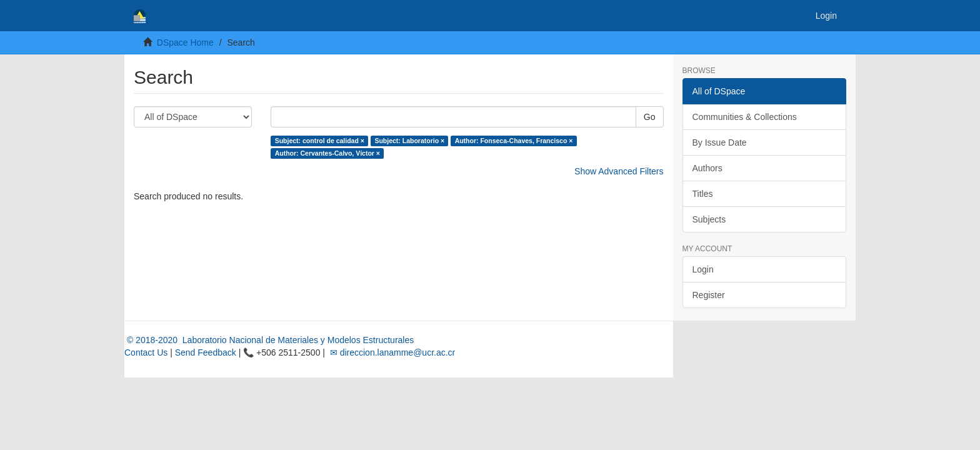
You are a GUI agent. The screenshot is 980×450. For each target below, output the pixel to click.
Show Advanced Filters (619, 171)
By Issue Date (720, 142)
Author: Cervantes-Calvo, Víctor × (327, 153)
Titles (703, 194)
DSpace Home (185, 42)
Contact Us (146, 352)
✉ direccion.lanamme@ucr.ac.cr (391, 352)
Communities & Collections (745, 117)
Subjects (709, 219)
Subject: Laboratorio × (409, 141)
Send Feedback (206, 352)
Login (703, 269)
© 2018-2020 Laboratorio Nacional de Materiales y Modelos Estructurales (269, 340)
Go (650, 117)
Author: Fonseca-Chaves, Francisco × (514, 141)
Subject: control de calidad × (320, 141)
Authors (707, 168)
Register (709, 295)
